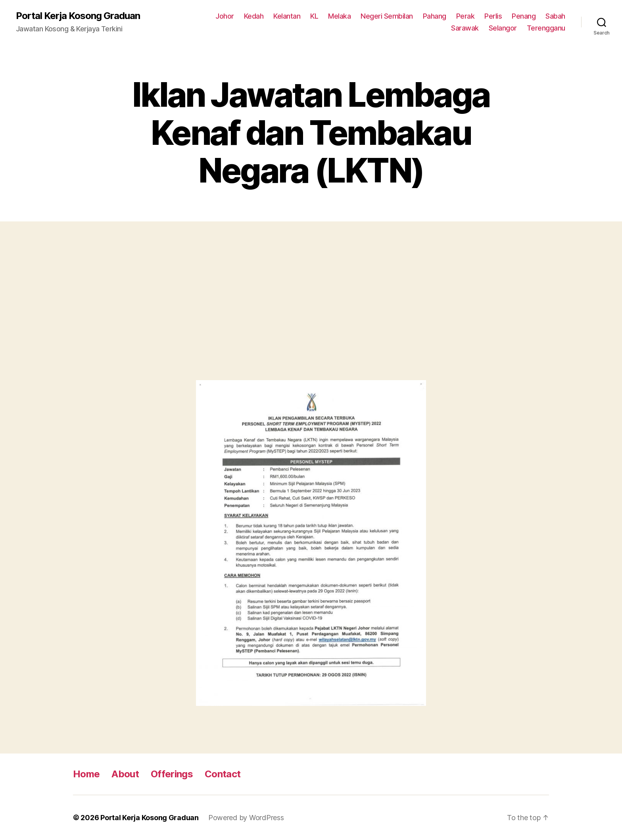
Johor (225, 16)
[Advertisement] (311, 309)
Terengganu (546, 28)
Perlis (493, 16)
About (125, 774)
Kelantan (287, 16)
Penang (524, 16)
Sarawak (465, 28)
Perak (466, 16)
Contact (223, 774)
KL (314, 16)
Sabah (555, 16)
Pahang (435, 16)
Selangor (503, 28)
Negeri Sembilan (387, 16)
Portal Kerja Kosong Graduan (78, 16)
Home (86, 774)
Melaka (339, 16)
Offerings (172, 774)
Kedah (254, 16)
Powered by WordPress (246, 818)
